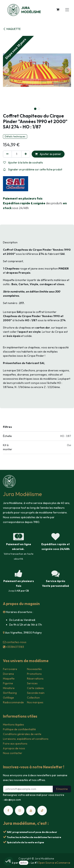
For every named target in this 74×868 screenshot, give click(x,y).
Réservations (35, 679)
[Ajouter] (26, 154)
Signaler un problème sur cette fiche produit (33, 169)
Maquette (9, 679)
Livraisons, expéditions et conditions (26, 739)
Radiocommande (13, 702)
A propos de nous (14, 748)
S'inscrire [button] (62, 789)
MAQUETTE (12, 29)
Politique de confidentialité (19, 729)
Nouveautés (34, 669)
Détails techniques (15, 136)
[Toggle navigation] (67, 10)
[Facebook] (8, 811)
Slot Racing (10, 693)
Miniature (9, 688)
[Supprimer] (7, 154)
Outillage (8, 698)
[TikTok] (42, 811)
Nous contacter (13, 753)
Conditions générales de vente (22, 734)
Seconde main (36, 693)
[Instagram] (20, 811)
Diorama (8, 674)
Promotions (34, 674)
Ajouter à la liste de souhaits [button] (23, 163)
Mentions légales (13, 725)
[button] (6, 70)
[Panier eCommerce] (58, 10)
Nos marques (35, 702)
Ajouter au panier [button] (48, 154)
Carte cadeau (35, 688)
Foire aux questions (15, 744)
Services (32, 683)
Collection (33, 698)
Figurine (8, 683)
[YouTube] (31, 811)
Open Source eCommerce (54, 863)
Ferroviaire (10, 669)
